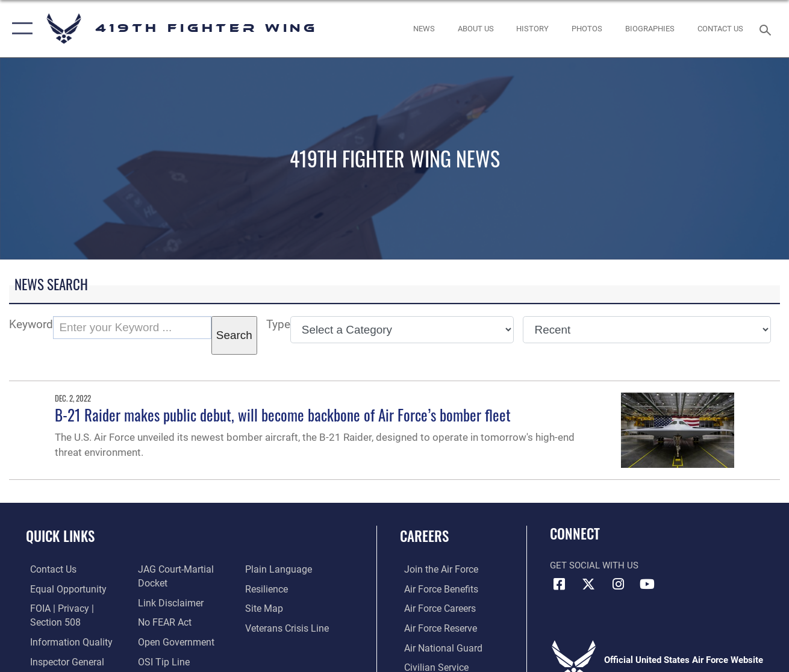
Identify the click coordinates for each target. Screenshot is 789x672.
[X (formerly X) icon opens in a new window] (588, 584)
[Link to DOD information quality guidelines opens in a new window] (64, 641)
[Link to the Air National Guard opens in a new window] (437, 647)
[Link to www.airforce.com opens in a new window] (436, 570)
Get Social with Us (594, 565)
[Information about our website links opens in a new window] (167, 603)
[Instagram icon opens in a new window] (618, 584)
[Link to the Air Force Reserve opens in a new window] (435, 627)
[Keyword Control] (132, 328)
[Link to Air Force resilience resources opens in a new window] (267, 589)
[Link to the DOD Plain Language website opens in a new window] (277, 570)
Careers (424, 536)
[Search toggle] (767, 29)
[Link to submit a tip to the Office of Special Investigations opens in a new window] (160, 661)
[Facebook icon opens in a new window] (559, 584)
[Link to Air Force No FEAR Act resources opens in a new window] (162, 622)
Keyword (31, 324)
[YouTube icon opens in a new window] (647, 584)
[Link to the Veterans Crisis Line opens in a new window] (287, 627)
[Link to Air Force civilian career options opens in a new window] (431, 666)
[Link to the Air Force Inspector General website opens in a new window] (61, 661)
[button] (20, 29)
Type (278, 324)
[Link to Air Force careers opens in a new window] (435, 608)
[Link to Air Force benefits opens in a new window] (436, 589)
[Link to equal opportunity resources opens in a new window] (62, 589)
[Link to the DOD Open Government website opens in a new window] (172, 641)
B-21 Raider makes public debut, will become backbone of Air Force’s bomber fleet (283, 415)
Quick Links (60, 536)
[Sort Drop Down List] (647, 330)
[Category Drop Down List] (402, 330)
